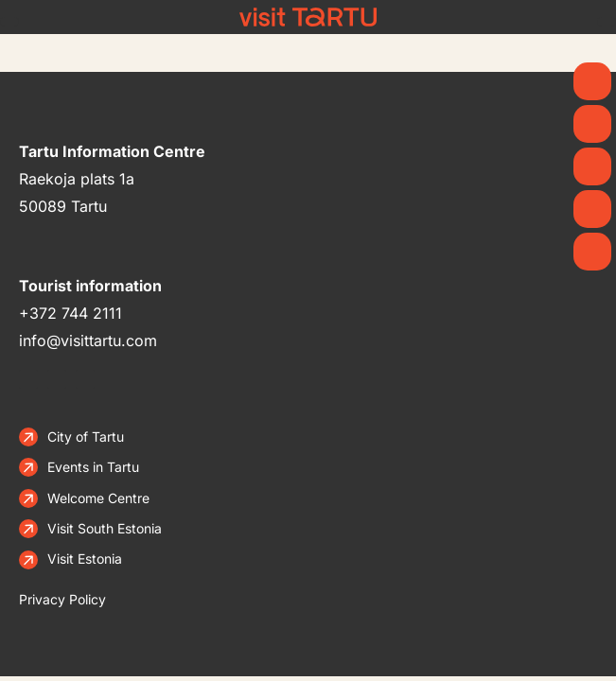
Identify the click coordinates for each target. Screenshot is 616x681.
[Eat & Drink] (592, 209)
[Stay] (592, 252)
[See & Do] (592, 166)
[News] (592, 124)
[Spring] (592, 81)
